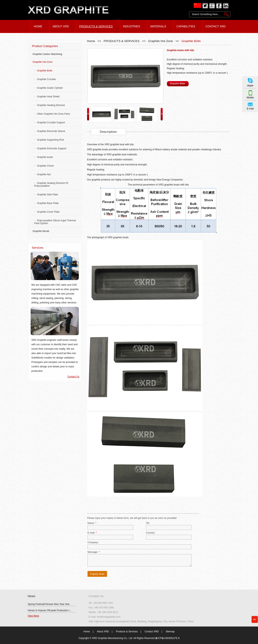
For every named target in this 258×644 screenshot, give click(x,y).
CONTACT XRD (215, 26)
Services (38, 248)
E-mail (250, 109)
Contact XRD (152, 632)
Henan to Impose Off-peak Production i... (50, 610)
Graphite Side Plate (46, 195)
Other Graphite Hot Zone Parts (52, 114)
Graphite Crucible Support (50, 123)
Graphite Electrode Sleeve (50, 131)
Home (91, 41)
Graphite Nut (43, 174)
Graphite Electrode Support (50, 148)
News (32, 596)
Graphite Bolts (191, 41)
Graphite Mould (41, 231)
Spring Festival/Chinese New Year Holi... (49, 604)
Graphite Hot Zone (161, 41)
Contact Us (73, 377)
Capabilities (186, 26)
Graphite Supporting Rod (49, 140)
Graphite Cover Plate (47, 212)
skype (250, 86)
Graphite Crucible (45, 79)
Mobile (250, 98)
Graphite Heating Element (50, 105)
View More (33, 616)
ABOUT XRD (61, 26)
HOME (38, 26)
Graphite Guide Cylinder (49, 88)
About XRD (103, 632)
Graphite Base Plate (46, 203)
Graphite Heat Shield (47, 97)
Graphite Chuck (44, 166)
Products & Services (127, 632)
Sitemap (170, 632)
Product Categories (45, 46)
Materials (158, 26)
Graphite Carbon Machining (47, 54)
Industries (132, 26)
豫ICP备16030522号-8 (167, 638)
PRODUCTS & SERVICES (96, 26)
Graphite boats (44, 157)
